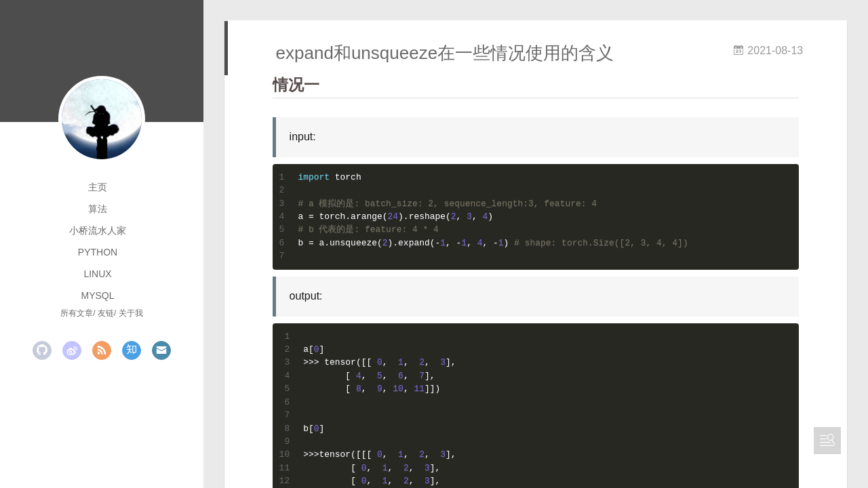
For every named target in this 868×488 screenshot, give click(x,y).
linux (97, 274)
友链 (106, 313)
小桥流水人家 (98, 230)
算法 (98, 209)
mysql (97, 296)
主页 (98, 187)
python (98, 252)
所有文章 (77, 313)
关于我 (131, 313)
